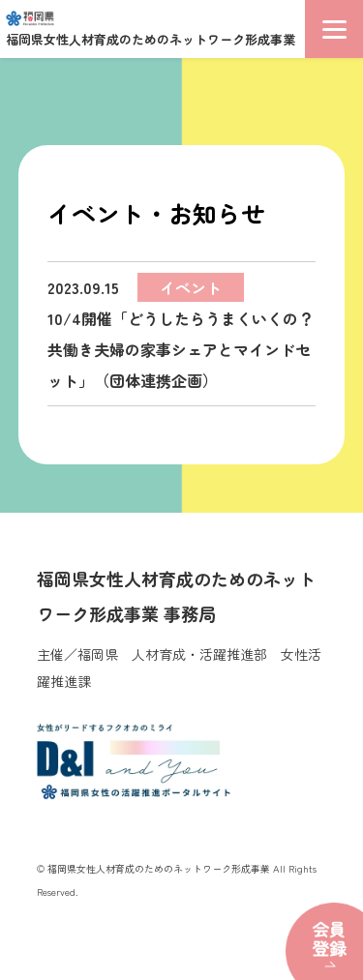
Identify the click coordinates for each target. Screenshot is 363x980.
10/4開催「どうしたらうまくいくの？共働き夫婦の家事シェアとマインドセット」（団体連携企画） (181, 332)
